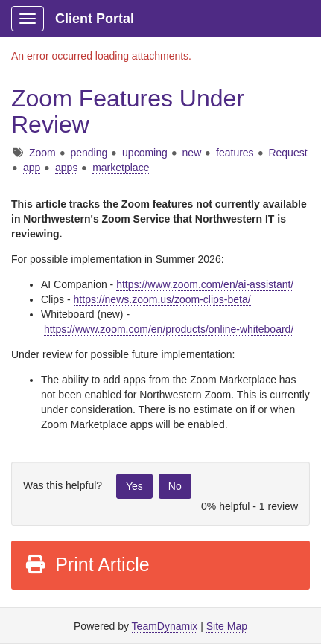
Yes (134, 486)
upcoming (145, 153)
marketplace (121, 168)
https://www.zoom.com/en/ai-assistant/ (205, 284)
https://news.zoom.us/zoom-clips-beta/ (162, 299)
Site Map (227, 626)
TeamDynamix (165, 626)
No (175, 486)
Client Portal (95, 19)
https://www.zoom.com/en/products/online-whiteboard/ (169, 329)
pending (89, 153)
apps (66, 168)
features (235, 153)
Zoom (42, 153)
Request (287, 153)
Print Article (87, 564)
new (192, 153)
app (32, 168)
